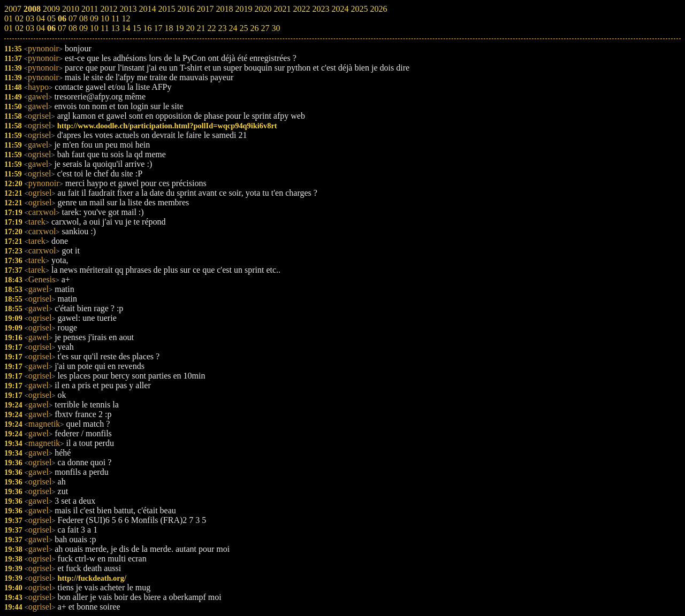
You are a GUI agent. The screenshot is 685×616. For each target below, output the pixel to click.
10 (94, 28)
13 (115, 28)
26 (254, 28)
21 (201, 28)
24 (233, 28)
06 (51, 28)
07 (62, 28)
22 (211, 28)
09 (83, 28)
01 (9, 28)
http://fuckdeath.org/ (92, 578)
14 (126, 28)
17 (158, 28)
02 (19, 28)
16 (147, 28)
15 (136, 28)
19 (179, 28)
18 (169, 28)
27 (265, 28)
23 (222, 28)
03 (30, 28)
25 (243, 28)
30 (276, 28)
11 (105, 28)
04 (41, 28)
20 (190, 28)
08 (73, 28)
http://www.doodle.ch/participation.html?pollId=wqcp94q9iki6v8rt (167, 126)
